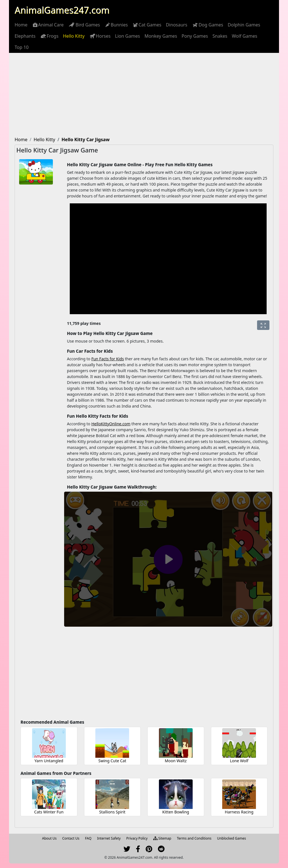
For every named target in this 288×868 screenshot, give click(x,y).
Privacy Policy (137, 838)
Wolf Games (244, 36)
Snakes (220, 36)
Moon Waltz (176, 761)
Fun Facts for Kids (108, 359)
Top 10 (22, 47)
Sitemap (162, 838)
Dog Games (208, 25)
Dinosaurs (177, 25)
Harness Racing (239, 812)
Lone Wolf (239, 761)
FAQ (88, 838)
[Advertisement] (144, 95)
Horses (100, 36)
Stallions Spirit (112, 812)
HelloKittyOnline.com (111, 424)
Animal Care (48, 25)
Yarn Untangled (49, 761)
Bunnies (116, 25)
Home (21, 25)
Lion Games (128, 36)
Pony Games (195, 36)
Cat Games (147, 25)
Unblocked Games (232, 838)
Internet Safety (109, 838)
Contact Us (71, 838)
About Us (49, 838)
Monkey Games (161, 36)
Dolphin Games (244, 25)
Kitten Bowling (176, 812)
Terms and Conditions (194, 838)
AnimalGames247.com (62, 10)
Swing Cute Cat (112, 761)
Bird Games (84, 25)
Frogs (49, 36)
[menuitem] (21, 25)
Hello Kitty (74, 36)
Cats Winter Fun (49, 812)
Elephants (25, 36)
